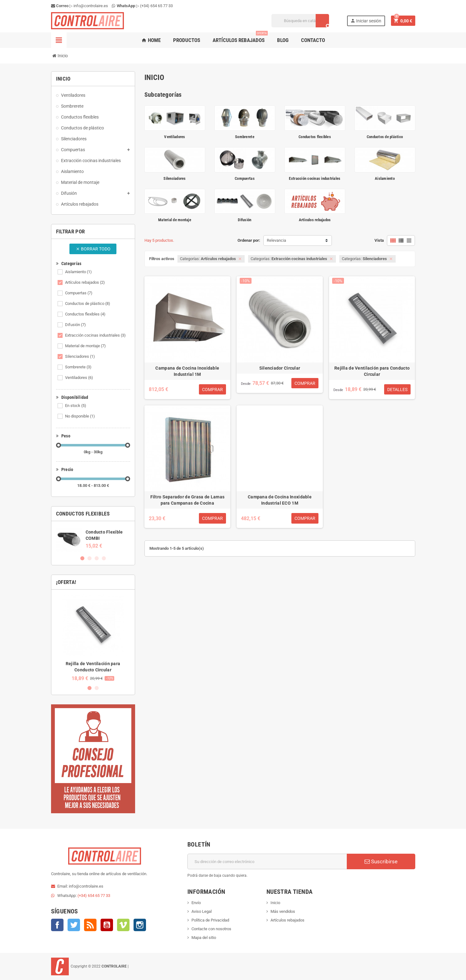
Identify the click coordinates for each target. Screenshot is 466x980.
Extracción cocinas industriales (95, 335)
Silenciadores (80, 356)
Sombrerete (78, 367)
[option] (93, 539)
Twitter (74, 925)
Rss (90, 925)
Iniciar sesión (366, 21)
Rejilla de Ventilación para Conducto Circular (372, 371)
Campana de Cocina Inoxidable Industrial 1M (187, 371)
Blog (283, 40)
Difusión (75, 325)
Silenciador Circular (280, 368)
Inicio (275, 903)
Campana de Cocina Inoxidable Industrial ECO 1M (280, 500)
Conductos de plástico (88, 303)
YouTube (107, 925)
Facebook (57, 925)
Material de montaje (85, 346)
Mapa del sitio (204, 938)
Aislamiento (78, 272)
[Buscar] (300, 21)
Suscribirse (381, 861)
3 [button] (97, 558)
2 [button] (89, 558)
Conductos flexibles (85, 314)
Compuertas (79, 293)
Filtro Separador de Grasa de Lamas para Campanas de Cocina (188, 500)
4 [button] (104, 558)
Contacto (313, 40)
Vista (379, 240)
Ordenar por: (249, 240)
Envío (196, 903)
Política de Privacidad (210, 920)
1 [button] (82, 558)
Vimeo (123, 925)
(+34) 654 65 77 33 (156, 6)
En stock (76, 406)
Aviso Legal (202, 911)
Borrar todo (93, 249)
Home (151, 40)
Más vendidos (283, 911)
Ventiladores (79, 378)
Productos (187, 40)
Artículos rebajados (240, 38)
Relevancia (276, 240)
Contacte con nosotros (211, 929)
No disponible (80, 416)
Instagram (140, 925)
